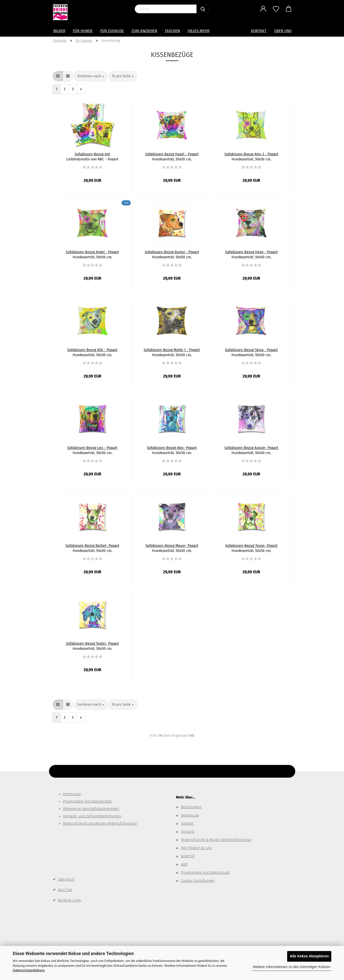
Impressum (72, 794)
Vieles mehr (199, 31)
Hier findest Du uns (196, 848)
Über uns (283, 31)
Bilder (59, 31)
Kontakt (259, 31)
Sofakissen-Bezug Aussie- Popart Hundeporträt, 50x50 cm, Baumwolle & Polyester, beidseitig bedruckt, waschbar (251, 450)
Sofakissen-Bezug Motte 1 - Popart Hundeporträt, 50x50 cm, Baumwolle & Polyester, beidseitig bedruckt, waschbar (172, 352)
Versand (188, 832)
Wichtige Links (69, 900)
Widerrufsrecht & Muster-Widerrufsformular (216, 840)
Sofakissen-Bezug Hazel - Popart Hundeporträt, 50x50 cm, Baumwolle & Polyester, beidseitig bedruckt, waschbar (172, 156)
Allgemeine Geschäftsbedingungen (91, 809)
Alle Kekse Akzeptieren (309, 956)
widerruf (188, 856)
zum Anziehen (144, 31)
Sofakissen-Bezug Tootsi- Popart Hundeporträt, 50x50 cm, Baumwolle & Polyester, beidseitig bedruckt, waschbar (92, 646)
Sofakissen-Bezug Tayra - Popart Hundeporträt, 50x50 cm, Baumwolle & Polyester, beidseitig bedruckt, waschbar (251, 352)
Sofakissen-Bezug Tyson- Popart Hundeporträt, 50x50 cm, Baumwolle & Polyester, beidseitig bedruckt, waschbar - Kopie (251, 548)
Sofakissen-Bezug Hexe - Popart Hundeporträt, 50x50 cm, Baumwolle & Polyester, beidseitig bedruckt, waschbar (251, 254)
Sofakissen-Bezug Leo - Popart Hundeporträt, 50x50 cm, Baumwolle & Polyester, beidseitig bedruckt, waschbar (92, 450)
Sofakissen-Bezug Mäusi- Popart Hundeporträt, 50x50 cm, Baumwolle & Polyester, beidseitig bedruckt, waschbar (172, 548)
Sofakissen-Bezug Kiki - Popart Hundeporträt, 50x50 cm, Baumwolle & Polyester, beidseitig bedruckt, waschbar (92, 352)
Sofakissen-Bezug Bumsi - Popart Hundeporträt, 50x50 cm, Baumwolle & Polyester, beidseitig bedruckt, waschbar (172, 254)
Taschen (172, 31)
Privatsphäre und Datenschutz (87, 801)
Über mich (66, 879)
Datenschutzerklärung (29, 970)
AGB (184, 864)
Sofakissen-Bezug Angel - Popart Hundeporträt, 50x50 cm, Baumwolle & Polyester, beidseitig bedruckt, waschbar (92, 254)
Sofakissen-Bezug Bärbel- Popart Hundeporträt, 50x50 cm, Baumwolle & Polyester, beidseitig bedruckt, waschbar (92, 548)
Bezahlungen (191, 807)
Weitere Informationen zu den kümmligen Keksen (291, 967)
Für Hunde (83, 31)
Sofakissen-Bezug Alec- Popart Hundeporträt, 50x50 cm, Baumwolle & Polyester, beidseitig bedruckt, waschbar (172, 450)
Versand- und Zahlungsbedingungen (92, 816)
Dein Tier (65, 890)
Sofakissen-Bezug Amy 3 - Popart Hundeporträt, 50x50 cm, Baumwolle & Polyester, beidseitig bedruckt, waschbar (251, 156)
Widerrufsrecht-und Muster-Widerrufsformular (100, 824)
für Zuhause (112, 31)
